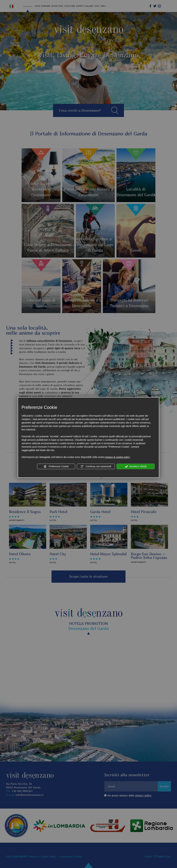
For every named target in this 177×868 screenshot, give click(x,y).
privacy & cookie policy (118, 457)
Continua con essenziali (96, 467)
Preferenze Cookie (56, 467)
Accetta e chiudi (136, 467)
